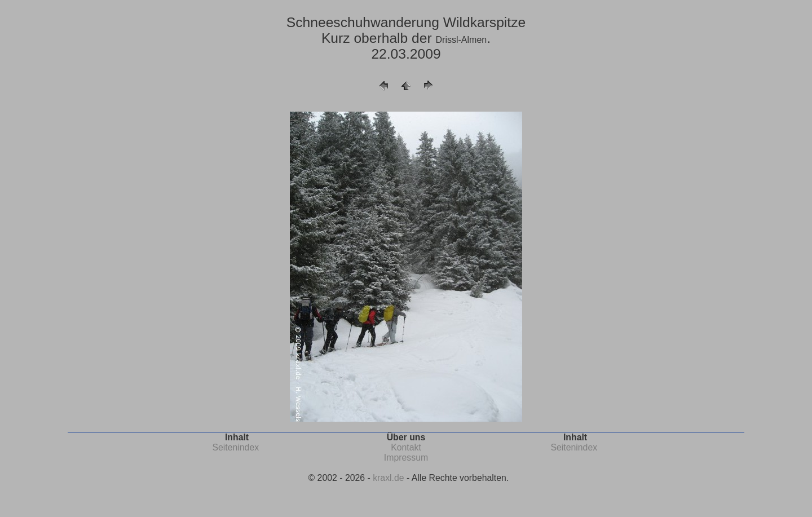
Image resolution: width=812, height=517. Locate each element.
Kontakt (406, 447)
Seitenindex (235, 447)
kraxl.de (388, 478)
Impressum (406, 458)
